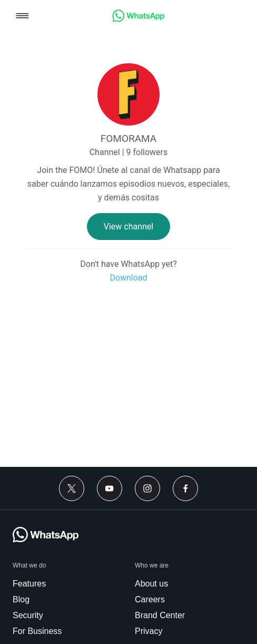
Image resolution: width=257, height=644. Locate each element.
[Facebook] (185, 488)
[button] (22, 17)
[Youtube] (110, 488)
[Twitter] (72, 488)
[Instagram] (147, 488)
